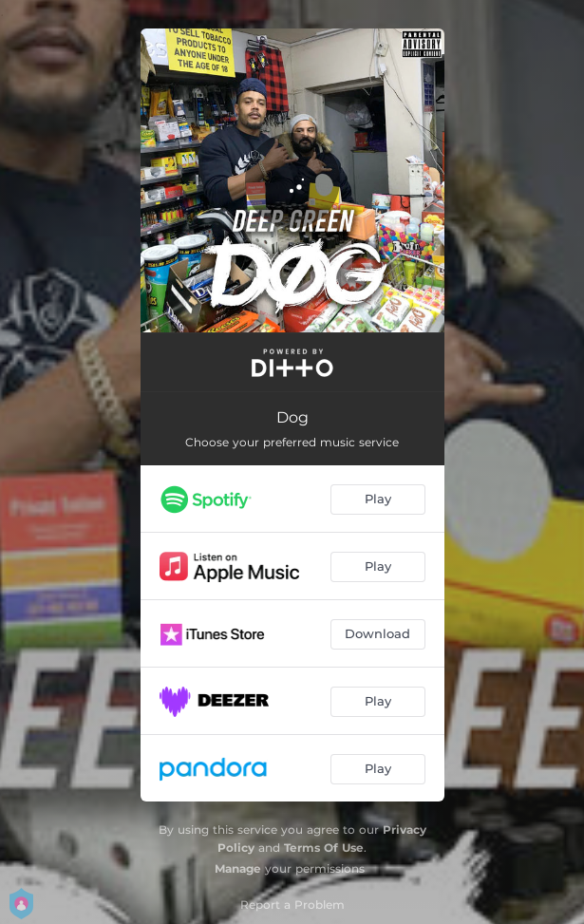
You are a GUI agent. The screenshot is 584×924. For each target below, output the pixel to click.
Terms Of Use (324, 848)
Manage (238, 868)
